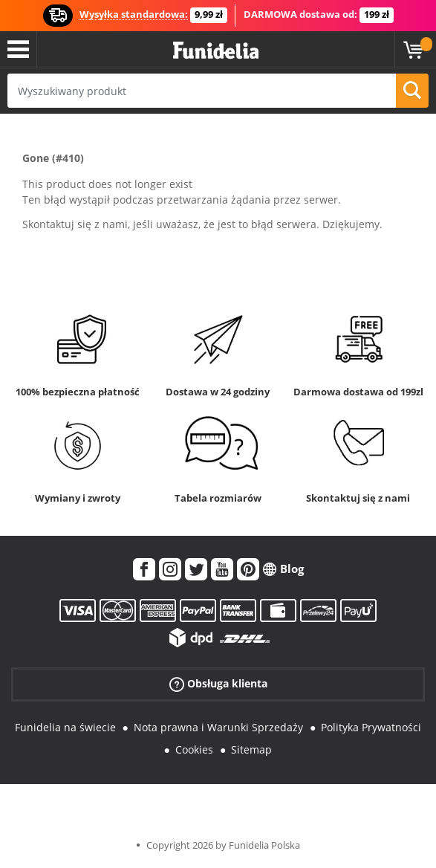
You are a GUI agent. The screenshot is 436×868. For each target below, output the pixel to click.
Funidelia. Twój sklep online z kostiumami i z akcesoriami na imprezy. (216, 51)
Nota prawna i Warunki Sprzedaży (218, 727)
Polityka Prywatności (371, 727)
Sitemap (251, 749)
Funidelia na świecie (65, 727)
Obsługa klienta (218, 683)
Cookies (194, 749)
